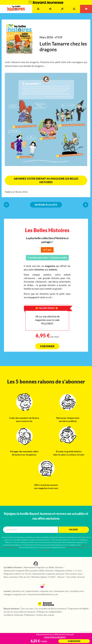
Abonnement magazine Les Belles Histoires (43, 568)
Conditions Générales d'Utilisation (19, 615)
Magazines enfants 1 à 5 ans (68, 571)
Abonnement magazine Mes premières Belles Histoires (29, 571)
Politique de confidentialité (49, 612)
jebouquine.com (61, 591)
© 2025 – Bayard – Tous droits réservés (67, 577)
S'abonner (47, 346)
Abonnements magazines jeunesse (48, 574)
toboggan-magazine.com (15, 595)
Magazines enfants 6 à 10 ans (17, 574)
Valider (73, 530)
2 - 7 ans (27, 12)
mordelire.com (77, 591)
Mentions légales (39, 577)
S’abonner (74, 641)
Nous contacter (11, 577)
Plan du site (25, 577)
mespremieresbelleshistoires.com (43, 595)
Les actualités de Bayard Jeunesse (51, 609)
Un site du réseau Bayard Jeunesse (20, 612)
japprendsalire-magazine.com (39, 591)
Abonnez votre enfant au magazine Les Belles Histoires (46, 180)
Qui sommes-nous (74, 574)
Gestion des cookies (45, 615)
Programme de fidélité (78, 609)
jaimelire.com (18, 591)
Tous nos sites (27, 609)
